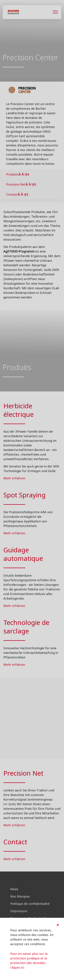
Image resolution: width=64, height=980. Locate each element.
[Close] (58, 925)
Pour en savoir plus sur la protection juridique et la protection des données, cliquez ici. (29, 961)
